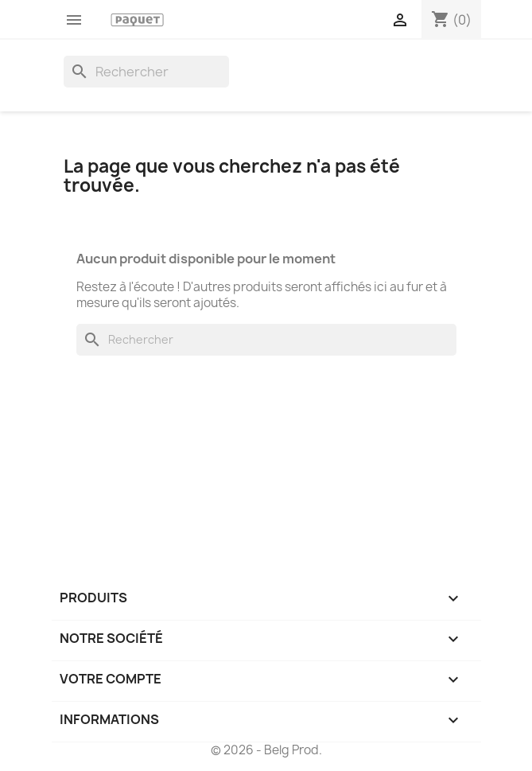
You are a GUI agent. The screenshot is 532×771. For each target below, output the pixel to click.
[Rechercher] (146, 72)
